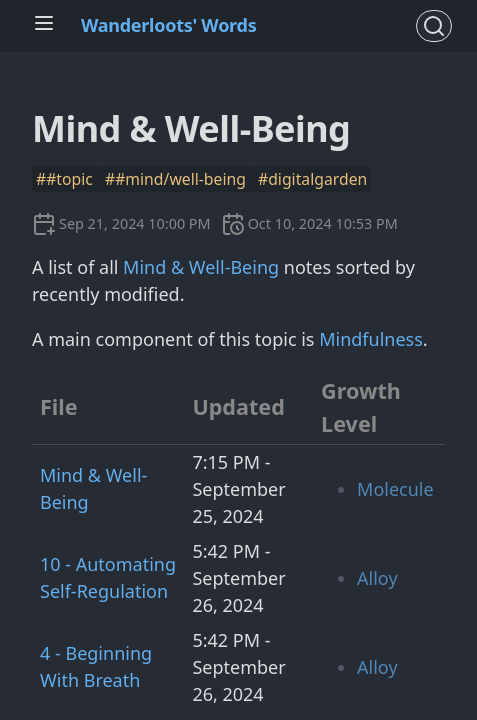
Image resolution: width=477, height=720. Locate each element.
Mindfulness (371, 339)
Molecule (395, 489)
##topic (66, 179)
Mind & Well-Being (201, 267)
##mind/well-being (177, 179)
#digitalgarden (312, 179)
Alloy (377, 578)
